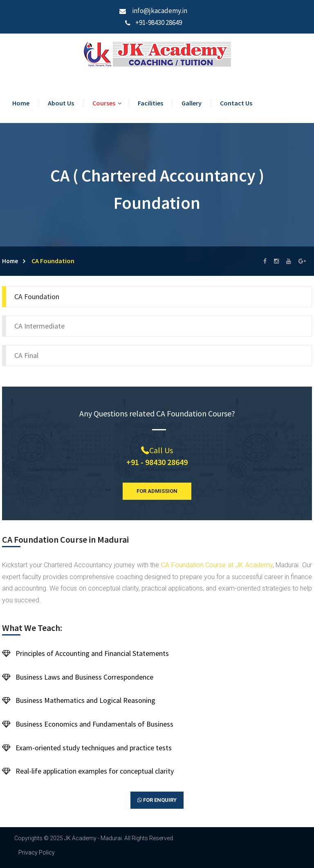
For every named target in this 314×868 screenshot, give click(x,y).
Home (21, 103)
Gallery (192, 103)
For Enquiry (157, 800)
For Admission (157, 491)
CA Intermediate (39, 326)
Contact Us (236, 103)
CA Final (26, 355)
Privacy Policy (37, 852)
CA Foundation (37, 296)
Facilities (150, 103)
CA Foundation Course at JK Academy (217, 565)
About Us (61, 103)
